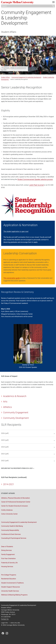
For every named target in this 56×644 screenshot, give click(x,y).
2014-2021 (9, 484)
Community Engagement (16, 413)
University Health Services (10, 591)
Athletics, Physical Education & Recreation (16, 498)
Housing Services (7, 567)
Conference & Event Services (11, 534)
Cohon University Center (9, 514)
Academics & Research (15, 396)
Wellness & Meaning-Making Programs (14, 595)
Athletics (8, 407)
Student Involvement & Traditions (12, 583)
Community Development (16, 418)
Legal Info (5, 623)
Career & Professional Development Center (16, 502)
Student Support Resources (11, 587)
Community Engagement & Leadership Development (26, 18)
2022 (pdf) (5, 461)
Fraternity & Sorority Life (9, 563)
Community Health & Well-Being (12, 526)
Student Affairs (9, 32)
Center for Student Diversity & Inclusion (15, 506)
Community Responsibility (10, 530)
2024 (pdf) (5, 447)
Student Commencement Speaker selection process (35, 179)
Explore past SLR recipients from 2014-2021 (17, 468)
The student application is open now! (16, 231)
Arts (5, 402)
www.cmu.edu (15, 623)
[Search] (28, 6)
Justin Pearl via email (36, 185)
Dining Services (6, 550)
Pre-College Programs (9, 575)
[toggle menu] (53, 3)
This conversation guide (12, 278)
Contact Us (5, 619)
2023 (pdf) (5, 454)
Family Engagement (8, 554)
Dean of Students (7, 547)
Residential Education (9, 579)
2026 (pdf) (5, 433)
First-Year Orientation (8, 559)
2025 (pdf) (5, 440)
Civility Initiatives (7, 510)
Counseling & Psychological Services (14, 538)
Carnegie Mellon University (24, 2)
